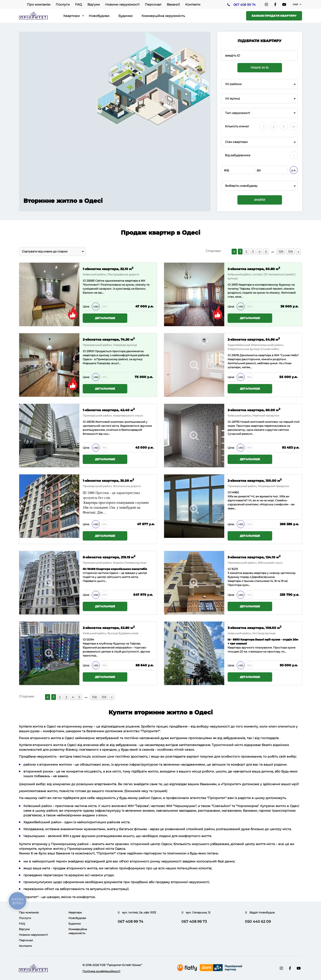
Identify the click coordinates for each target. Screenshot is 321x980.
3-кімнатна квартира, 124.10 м (254, 557)
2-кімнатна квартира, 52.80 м (109, 627)
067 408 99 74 (244, 5)
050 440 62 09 (258, 922)
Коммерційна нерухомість (163, 16)
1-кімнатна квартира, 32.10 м (108, 269)
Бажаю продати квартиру (274, 16)
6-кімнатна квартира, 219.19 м (109, 557)
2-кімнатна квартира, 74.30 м (109, 339)
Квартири (72, 16)
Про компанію (39, 4)
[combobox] (260, 84)
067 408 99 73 (194, 922)
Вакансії (173, 4)
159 (290, 252)
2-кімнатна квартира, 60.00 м (254, 410)
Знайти (260, 200)
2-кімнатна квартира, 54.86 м (254, 339)
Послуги (63, 4)
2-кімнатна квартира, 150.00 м (255, 480)
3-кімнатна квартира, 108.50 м (254, 627)
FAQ (79, 4)
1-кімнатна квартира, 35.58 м (108, 480)
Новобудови (99, 16)
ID (84, 351)
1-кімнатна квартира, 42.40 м (109, 410)
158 (281, 252)
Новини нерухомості (122, 4)
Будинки (126, 16)
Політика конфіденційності (101, 971)
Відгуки (94, 4)
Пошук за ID (260, 68)
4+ (294, 127)
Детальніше (105, 318)
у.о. (294, 170)
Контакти (193, 4)
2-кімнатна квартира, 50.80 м (254, 269)
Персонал (153, 4)
